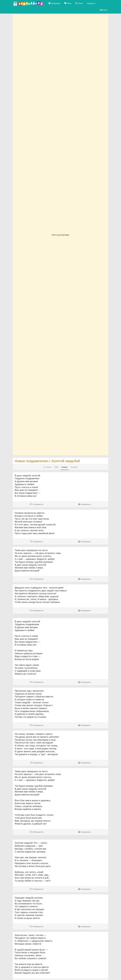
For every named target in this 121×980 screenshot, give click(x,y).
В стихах (47, 467)
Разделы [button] (92, 3)
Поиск (79, 3)
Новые (65, 467)
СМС (56, 467)
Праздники (54, 3)
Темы (68, 3)
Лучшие (74, 467)
